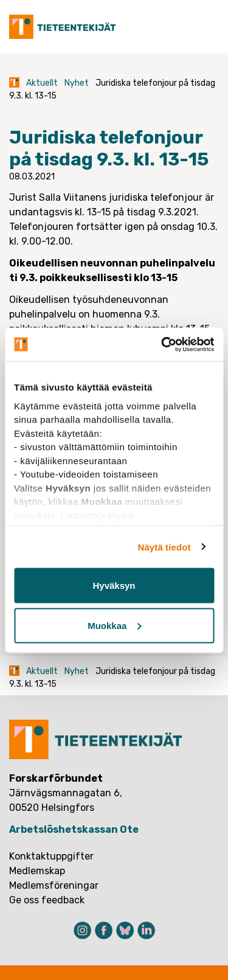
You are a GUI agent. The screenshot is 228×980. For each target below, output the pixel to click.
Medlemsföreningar (54, 885)
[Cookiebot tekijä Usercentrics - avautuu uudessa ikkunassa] (162, 344)
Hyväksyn (114, 586)
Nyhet (77, 83)
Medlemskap (37, 871)
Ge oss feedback (47, 900)
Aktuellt (42, 83)
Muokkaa (114, 625)
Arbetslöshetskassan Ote (74, 829)
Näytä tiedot (164, 547)
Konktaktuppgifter (51, 856)
